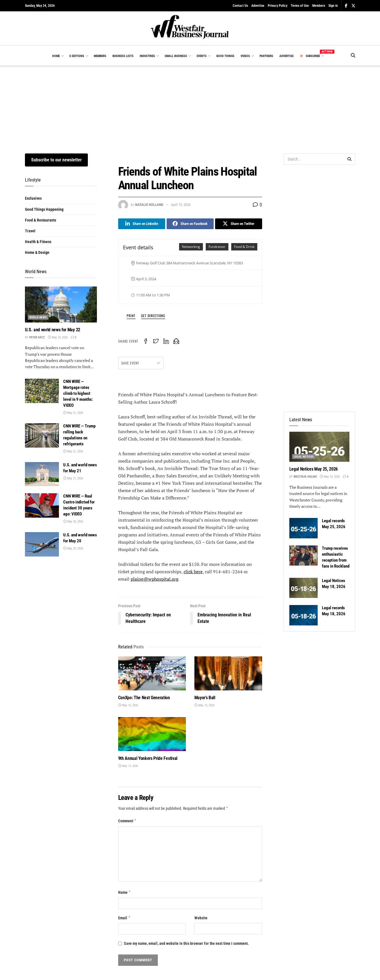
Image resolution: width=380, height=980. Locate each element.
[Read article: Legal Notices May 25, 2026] (319, 447)
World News (38, 317)
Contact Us (240, 6)
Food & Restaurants (41, 220)
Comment (128, 821)
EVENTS (202, 56)
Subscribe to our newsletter (56, 160)
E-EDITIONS (77, 56)
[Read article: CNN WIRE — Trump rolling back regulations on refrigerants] (42, 435)
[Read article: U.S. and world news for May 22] (61, 304)
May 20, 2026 (73, 521)
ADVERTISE (286, 56)
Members (319, 6)
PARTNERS (266, 56)
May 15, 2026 (128, 705)
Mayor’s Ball (205, 698)
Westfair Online (305, 477)
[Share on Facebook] (190, 224)
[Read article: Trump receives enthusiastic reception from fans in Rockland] (303, 556)
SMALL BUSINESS (176, 56)
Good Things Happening (44, 209)
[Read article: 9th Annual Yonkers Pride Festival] (152, 734)
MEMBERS (100, 56)
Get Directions (153, 316)
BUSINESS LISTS (123, 56)
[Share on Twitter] (239, 224)
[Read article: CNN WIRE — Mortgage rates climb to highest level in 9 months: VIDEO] (42, 391)
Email (125, 918)
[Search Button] (353, 56)
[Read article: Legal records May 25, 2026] (303, 528)
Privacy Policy (278, 6)
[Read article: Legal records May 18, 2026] (303, 615)
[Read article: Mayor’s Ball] (228, 673)
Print (131, 316)
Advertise (258, 6)
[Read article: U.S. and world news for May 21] (42, 474)
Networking (191, 247)
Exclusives (33, 198)
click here (193, 572)
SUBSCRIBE (312, 55)
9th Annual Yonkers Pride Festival (148, 758)
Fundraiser (217, 247)
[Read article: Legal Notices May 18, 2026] (303, 588)
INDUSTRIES (147, 56)
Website (201, 918)
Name (125, 892)
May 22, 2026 (58, 337)
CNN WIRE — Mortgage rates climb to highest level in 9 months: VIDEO (78, 393)
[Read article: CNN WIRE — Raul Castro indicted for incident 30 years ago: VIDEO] (42, 505)
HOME (56, 56)
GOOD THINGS (225, 56)
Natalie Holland (149, 205)
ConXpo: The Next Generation (144, 698)
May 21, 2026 (73, 413)
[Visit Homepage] (190, 28)
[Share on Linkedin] (142, 224)
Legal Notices (304, 457)
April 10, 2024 (181, 205)
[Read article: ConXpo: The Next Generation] (152, 673)
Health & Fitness (38, 242)
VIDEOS (245, 56)
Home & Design (37, 252)
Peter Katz (37, 337)
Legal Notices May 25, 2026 (314, 469)
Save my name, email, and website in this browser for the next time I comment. (186, 943)
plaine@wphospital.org (154, 579)
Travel (30, 231)
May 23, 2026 (330, 477)
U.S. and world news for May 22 (53, 330)
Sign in (333, 6)
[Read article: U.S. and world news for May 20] (42, 544)
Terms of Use (300, 6)
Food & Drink (244, 247)
